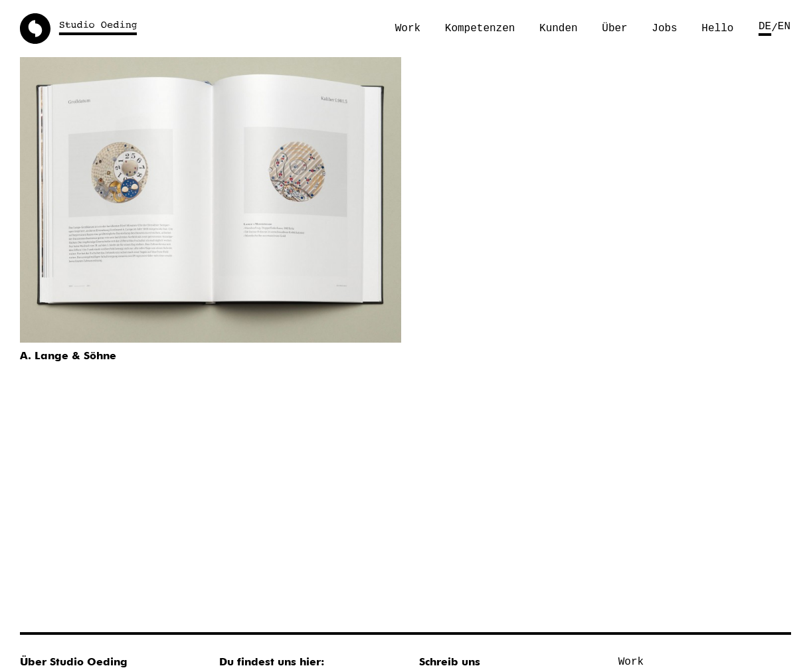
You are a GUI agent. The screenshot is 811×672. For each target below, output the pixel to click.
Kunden (559, 29)
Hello (717, 29)
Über (614, 29)
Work (408, 29)
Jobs (664, 29)
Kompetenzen (480, 29)
